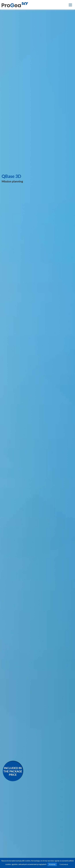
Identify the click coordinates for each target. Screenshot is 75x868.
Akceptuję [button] (52, 864)
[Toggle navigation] (70, 5)
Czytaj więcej (64, 864)
